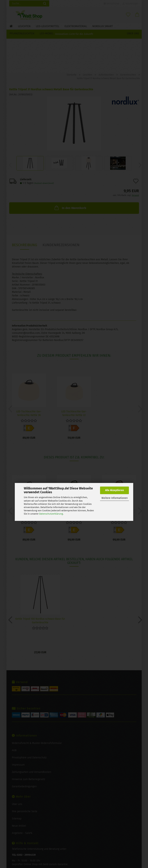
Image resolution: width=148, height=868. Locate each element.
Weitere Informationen (115, 498)
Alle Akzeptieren (114, 490)
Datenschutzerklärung (51, 514)
